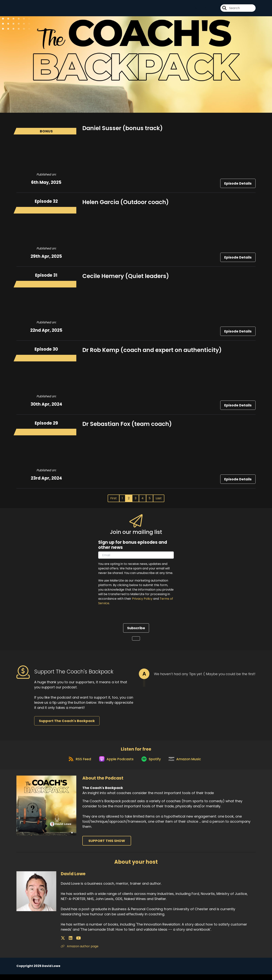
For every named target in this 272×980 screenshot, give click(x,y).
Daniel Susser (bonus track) (123, 131)
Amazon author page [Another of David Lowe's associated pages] (80, 952)
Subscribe (136, 630)
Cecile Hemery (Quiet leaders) (126, 279)
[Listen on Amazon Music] (188, 764)
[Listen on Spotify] (152, 764)
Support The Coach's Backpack (67, 723)
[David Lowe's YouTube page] (72, 944)
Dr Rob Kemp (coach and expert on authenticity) (152, 353)
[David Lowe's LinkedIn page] (68, 944)
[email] (136, 558)
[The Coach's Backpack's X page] (196, 9)
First (114, 501)
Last (159, 501)
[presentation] (127, 618)
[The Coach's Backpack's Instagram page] (203, 9)
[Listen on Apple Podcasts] (115, 764)
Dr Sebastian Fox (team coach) (127, 426)
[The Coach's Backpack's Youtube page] (212, 9)
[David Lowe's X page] (63, 944)
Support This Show (107, 847)
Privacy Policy (142, 601)
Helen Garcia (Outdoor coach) (126, 205)
